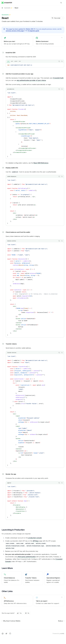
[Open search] (58, 3)
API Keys (36, 541)
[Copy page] (56, 18)
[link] (17, 41)
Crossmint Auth (58, 78)
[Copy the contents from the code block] (59, 61)
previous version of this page (15, 31)
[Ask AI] (62, 61)
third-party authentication (27, 557)
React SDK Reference (41, 163)
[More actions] (64, 3)
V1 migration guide (33, 31)
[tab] (8, 61)
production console (35, 538)
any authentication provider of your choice (31, 80)
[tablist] (32, 61)
